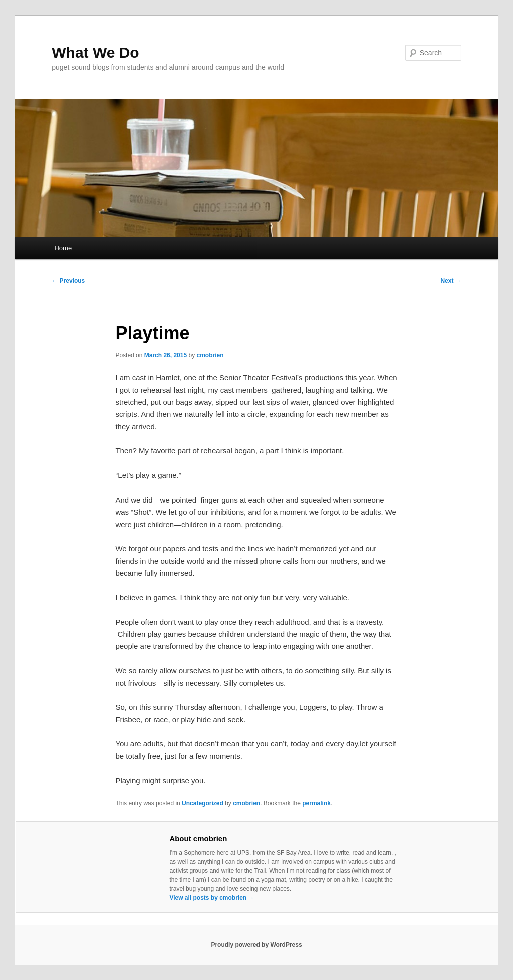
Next (451, 281)
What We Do (95, 52)
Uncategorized (203, 803)
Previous (68, 281)
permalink (316, 803)
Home (63, 248)
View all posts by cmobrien (212, 898)
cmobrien (210, 355)
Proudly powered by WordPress (256, 945)
